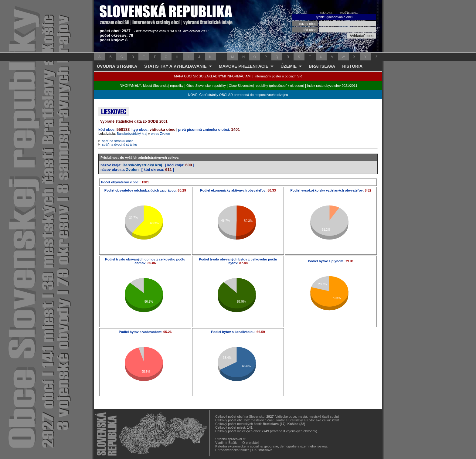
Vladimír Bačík (226, 443)
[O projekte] (250, 443)
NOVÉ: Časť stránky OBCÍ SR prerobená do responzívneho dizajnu (238, 95)
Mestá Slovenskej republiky (163, 86)
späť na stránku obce (118, 141)
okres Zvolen (160, 134)
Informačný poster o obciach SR (278, 76)
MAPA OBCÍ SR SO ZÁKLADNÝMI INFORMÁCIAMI (213, 76)
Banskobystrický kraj (132, 134)
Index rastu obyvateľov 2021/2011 (332, 86)
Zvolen (132, 170)
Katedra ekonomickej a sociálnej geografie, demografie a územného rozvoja (271, 446)
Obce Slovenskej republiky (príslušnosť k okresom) (267, 86)
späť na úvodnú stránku (119, 144)
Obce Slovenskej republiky (206, 86)
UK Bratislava (262, 450)
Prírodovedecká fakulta (232, 450)
